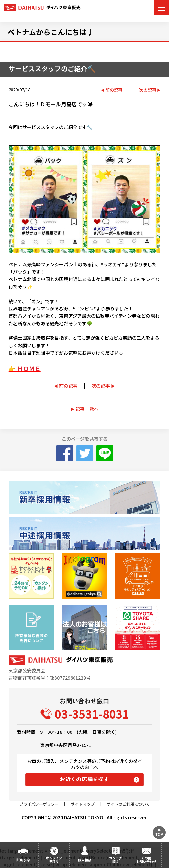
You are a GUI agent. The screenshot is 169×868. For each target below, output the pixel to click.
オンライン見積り (54, 860)
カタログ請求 (116, 860)
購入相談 (85, 860)
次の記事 (148, 90)
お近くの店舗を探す (84, 779)
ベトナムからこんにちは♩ (51, 32)
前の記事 (114, 90)
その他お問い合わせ (146, 860)
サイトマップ (83, 804)
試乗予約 (23, 860)
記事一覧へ (87, 409)
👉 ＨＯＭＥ (25, 368)
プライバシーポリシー (39, 804)
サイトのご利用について (128, 804)
